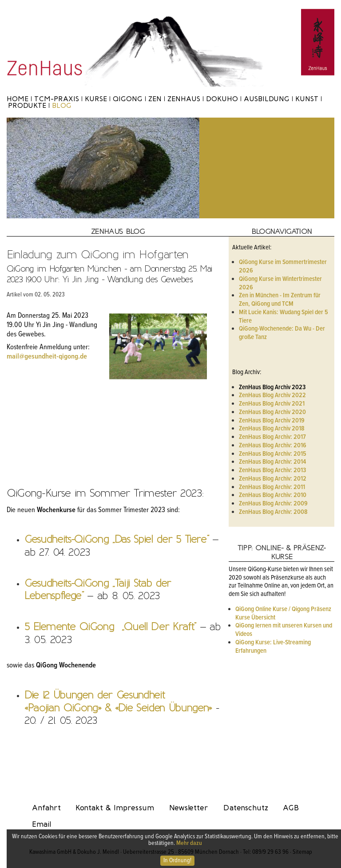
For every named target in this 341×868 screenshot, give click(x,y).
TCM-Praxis (57, 99)
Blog (62, 105)
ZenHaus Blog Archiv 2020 (272, 412)
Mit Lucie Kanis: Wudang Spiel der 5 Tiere (284, 317)
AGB (291, 808)
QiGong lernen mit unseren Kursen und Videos (284, 630)
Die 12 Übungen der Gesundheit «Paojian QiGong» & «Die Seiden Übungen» (118, 701)
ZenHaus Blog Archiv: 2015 (273, 454)
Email (42, 824)
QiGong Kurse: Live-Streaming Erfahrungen (273, 647)
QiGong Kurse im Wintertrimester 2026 (280, 283)
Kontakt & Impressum (115, 808)
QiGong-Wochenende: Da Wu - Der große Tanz (282, 333)
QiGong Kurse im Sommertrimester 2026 (283, 266)
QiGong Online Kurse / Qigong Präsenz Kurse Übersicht (283, 614)
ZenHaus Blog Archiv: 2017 (272, 437)
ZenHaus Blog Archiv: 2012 (273, 479)
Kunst (307, 99)
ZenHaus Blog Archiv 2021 (272, 404)
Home (18, 99)
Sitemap (302, 852)
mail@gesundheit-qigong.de (47, 357)
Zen (155, 99)
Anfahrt (46, 808)
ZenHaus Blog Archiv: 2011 (272, 487)
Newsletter (189, 808)
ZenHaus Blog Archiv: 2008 (273, 512)
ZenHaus (184, 99)
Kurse (96, 99)
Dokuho (222, 99)
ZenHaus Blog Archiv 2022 (272, 395)
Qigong (128, 99)
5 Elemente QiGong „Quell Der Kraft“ (110, 627)
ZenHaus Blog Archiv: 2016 (273, 446)
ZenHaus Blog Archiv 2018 (272, 429)
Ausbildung (267, 99)
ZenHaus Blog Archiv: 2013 (272, 470)
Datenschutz (246, 808)
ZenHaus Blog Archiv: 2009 (273, 504)
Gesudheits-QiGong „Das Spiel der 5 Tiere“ (116, 539)
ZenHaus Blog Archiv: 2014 (272, 462)
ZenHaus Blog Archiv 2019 (272, 421)
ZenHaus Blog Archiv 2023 (272, 387)
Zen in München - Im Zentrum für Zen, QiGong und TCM (280, 300)
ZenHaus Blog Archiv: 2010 (273, 495)
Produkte (27, 105)
